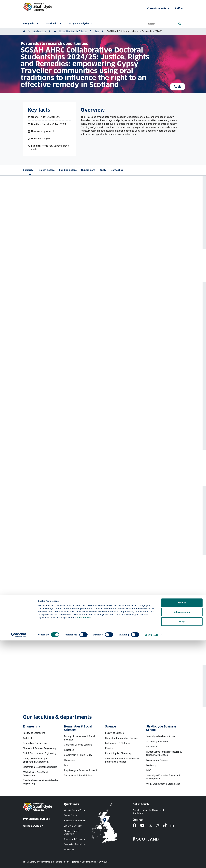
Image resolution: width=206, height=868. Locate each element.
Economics (152, 747)
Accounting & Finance (157, 742)
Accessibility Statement (75, 821)
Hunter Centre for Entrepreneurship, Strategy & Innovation (164, 753)
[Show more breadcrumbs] (56, 32)
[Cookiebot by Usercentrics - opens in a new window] (19, 862)
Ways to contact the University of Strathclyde (148, 812)
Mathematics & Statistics (118, 743)
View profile (89, 527)
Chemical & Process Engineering (39, 748)
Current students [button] (159, 8)
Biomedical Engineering (35, 743)
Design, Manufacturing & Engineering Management (36, 760)
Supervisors (88, 170)
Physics (109, 748)
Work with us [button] (56, 24)
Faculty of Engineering (34, 733)
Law (97, 31)
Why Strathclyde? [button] (81, 24)
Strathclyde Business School (161, 736)
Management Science (157, 760)
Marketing (151, 765)
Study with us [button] (33, 24)
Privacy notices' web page (55, 645)
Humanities (70, 760)
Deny (182, 849)
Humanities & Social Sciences (73, 31)
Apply (178, 84)
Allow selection (182, 840)
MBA (149, 770)
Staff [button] (179, 8)
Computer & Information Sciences (122, 738)
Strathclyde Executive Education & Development (163, 777)
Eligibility (28, 170)
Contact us (117, 170)
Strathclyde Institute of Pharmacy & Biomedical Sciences (123, 760)
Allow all (182, 830)
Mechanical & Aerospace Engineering (35, 774)
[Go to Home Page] (24, 31)
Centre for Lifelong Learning (78, 745)
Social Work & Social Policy (78, 775)
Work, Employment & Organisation (163, 784)
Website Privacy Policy (75, 810)
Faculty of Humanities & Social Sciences (79, 738)
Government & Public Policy (78, 755)
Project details (46, 170)
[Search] (180, 24)
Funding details (68, 170)
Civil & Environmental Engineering (40, 753)
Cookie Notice (71, 815)
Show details (151, 862)
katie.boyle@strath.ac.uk (100, 691)
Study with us (40, 31)
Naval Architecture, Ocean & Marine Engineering (41, 782)
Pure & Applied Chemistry (118, 753)
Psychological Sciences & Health (81, 770)
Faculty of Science (114, 733)
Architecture (29, 738)
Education (69, 750)
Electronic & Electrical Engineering (40, 767)
